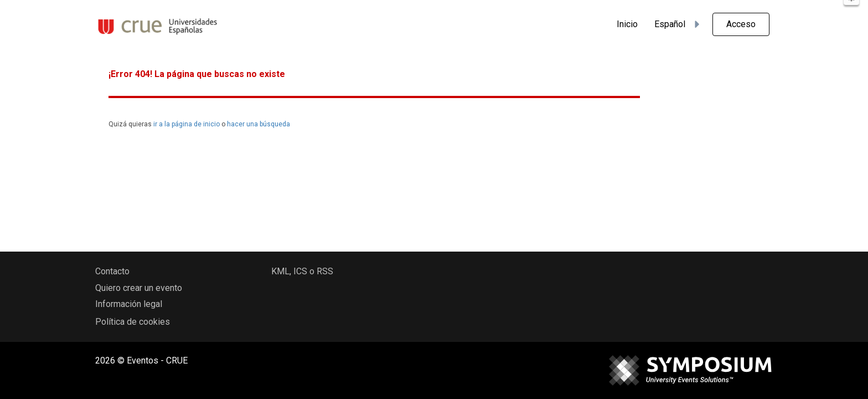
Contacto (112, 271)
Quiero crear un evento (139, 288)
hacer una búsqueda (259, 124)
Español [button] (679, 24)
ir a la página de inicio (187, 124)
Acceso (741, 24)
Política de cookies (133, 322)
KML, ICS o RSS (302, 271)
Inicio (627, 24)
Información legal (129, 304)
